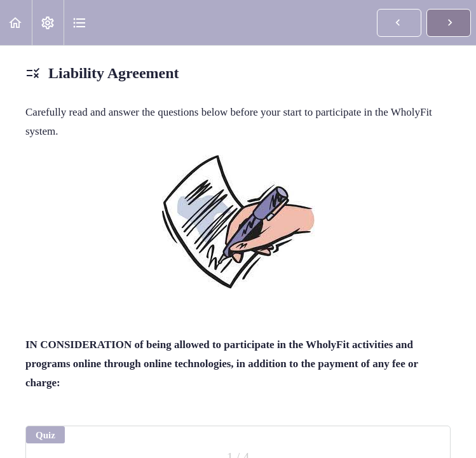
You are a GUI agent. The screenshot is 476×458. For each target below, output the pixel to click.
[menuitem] (48, 23)
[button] (16, 23)
